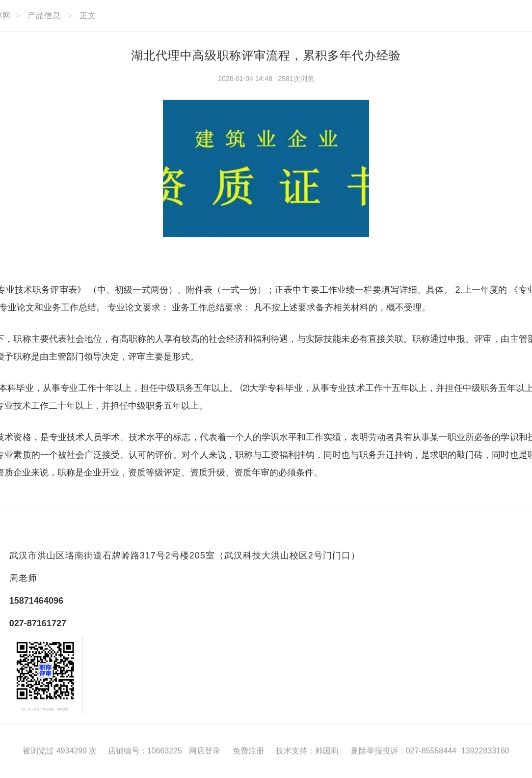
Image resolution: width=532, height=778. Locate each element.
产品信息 (44, 15)
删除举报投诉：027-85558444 (404, 751)
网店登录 (205, 751)
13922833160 (485, 751)
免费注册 (248, 751)
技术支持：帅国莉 (307, 751)
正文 (88, 15)
